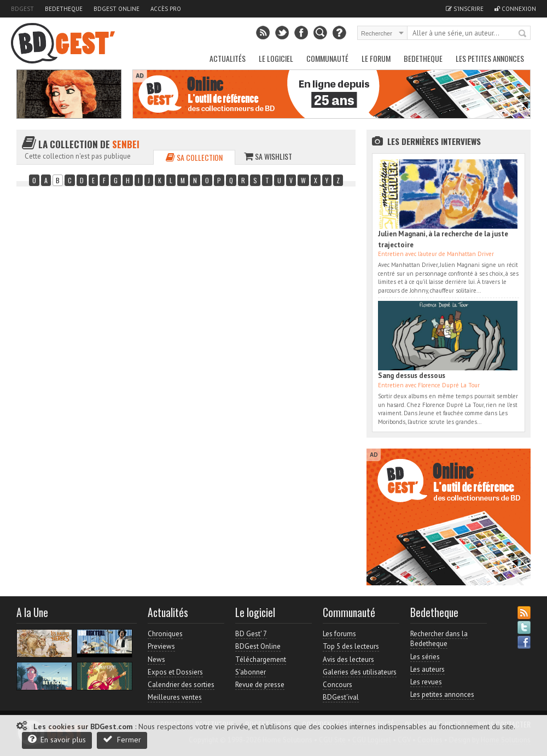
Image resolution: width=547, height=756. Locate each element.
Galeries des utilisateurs (360, 672)
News (156, 659)
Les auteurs (427, 669)
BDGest (22, 9)
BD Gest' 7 (251, 634)
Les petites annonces (490, 58)
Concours (337, 685)
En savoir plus (57, 739)
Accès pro (166, 9)
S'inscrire (465, 9)
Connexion (515, 9)
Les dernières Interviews (434, 141)
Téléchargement (261, 659)
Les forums (339, 634)
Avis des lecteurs (348, 659)
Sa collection (194, 157)
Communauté (327, 58)
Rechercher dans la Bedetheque (439, 639)
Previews (161, 646)
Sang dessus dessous (412, 376)
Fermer (122, 739)
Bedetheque (64, 9)
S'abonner (251, 672)
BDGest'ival (341, 697)
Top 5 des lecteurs (351, 646)
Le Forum (376, 58)
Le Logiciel (276, 58)
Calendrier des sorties (181, 685)
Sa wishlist (268, 156)
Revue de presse (260, 685)
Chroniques (165, 634)
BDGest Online (117, 9)
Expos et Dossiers (175, 672)
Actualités (228, 58)
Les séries (425, 657)
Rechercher (523, 34)
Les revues (426, 682)
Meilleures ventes (175, 697)
